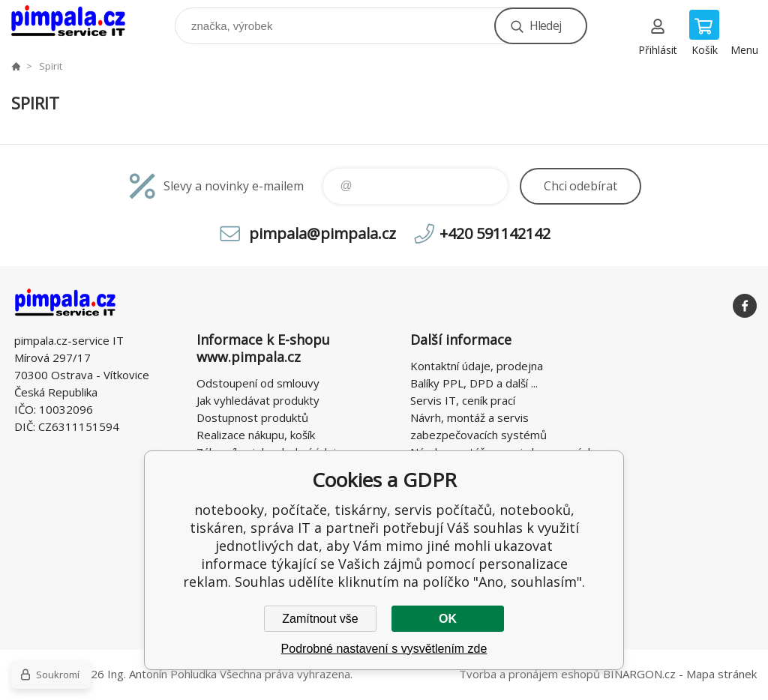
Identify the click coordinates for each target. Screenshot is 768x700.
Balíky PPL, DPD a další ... (474, 383)
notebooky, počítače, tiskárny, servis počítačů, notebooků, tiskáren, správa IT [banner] (78, 22)
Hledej (545, 25)
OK (448, 619)
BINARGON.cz (639, 674)
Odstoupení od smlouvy (258, 383)
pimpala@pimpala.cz (322, 233)
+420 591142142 (495, 233)
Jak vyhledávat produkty (258, 400)
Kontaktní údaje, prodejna (477, 366)
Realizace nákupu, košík (256, 435)
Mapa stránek (721, 674)
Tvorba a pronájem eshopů (529, 674)
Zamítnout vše (320, 619)
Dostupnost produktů (252, 417)
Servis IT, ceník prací (463, 400)
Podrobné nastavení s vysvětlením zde (384, 649)
